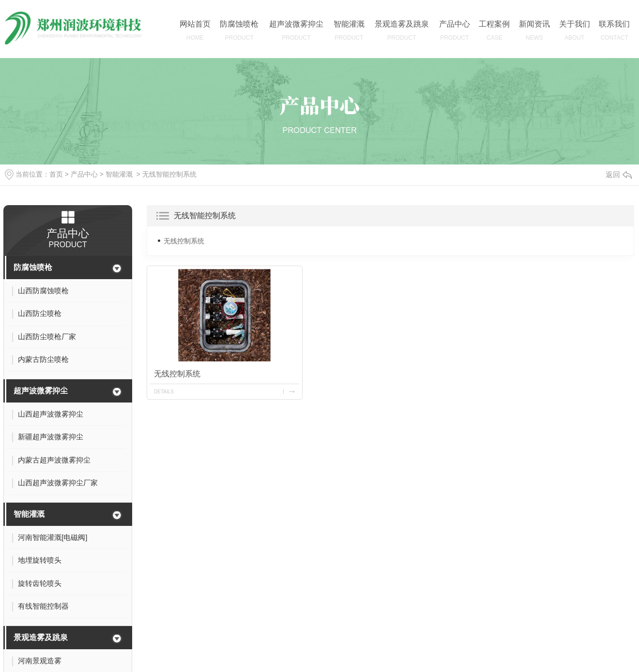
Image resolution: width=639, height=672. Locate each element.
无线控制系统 (184, 241)
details (164, 392)
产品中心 (84, 174)
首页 (56, 174)
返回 (619, 174)
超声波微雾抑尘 (41, 391)
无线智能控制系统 (169, 174)
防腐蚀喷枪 (33, 267)
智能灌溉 (119, 174)
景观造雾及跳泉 (41, 637)
